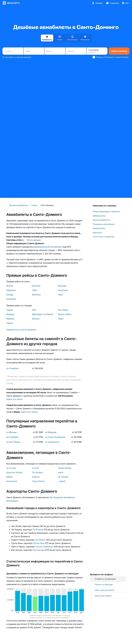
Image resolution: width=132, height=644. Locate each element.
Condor (36, 468)
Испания (36, 286)
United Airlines (65, 468)
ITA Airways (38, 472)
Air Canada (63, 477)
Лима (61, 319)
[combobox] (13, 51)
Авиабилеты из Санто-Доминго (21, 330)
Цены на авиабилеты (101, 220)
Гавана (10, 323)
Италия (10, 286)
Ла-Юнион (41, 540)
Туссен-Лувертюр (44, 547)
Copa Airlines (38, 481)
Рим (34, 310)
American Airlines (14, 472)
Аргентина (63, 290)
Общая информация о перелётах (106, 211)
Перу (60, 295)
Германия (11, 290)
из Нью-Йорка (13, 442)
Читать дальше (34, 240)
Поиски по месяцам (104, 584)
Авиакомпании (99, 228)
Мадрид (10, 314)
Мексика (36, 295)
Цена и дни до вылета (104, 590)
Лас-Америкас (57, 497)
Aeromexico (12, 481)
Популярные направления (104, 224)
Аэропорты (97, 233)
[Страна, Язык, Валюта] (125, 3)
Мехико (36, 319)
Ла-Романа (38, 530)
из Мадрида (51, 432)
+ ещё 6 (62, 481)
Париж (10, 310)
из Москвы (12, 432)
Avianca (36, 477)
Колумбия (11, 299)
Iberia (61, 472)
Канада (10, 295)
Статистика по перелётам (104, 237)
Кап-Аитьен (39, 550)
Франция (62, 286)
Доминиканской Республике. (48, 247)
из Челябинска (52, 442)
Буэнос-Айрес (65, 314)
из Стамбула (12, 368)
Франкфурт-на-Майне (43, 314)
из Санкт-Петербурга (55, 437)
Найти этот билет (15, 399)
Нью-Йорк (63, 310)
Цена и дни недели (103, 596)
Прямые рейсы (99, 216)
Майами (10, 319)
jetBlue (10, 477)
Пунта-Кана (39, 543)
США (34, 290)
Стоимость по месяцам (105, 579)
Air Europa (11, 468)
